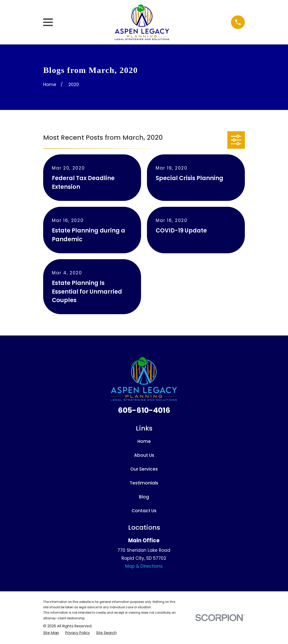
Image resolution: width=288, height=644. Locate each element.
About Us (144, 455)
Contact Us (144, 511)
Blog (144, 497)
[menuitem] (51, 633)
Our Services (144, 469)
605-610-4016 (144, 410)
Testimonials (144, 483)
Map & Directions (144, 566)
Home (144, 441)
